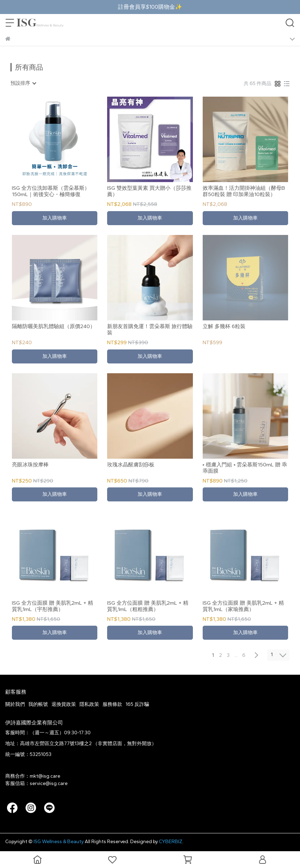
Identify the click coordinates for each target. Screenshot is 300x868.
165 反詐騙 (137, 704)
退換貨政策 (64, 704)
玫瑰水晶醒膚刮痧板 (131, 465)
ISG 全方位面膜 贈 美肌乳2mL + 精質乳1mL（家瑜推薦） (243, 606)
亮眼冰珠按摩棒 (30, 465)
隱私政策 (89, 704)
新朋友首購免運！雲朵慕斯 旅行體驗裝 (150, 329)
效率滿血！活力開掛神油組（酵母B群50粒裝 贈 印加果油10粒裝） (244, 191)
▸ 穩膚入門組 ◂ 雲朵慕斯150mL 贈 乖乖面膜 (245, 468)
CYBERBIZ (171, 842)
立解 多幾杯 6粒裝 (224, 326)
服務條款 (112, 704)
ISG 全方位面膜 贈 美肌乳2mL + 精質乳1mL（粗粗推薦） (148, 606)
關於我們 (15, 704)
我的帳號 (38, 704)
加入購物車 (55, 218)
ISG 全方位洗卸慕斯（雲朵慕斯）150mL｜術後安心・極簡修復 (51, 191)
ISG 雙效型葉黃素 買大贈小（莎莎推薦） (149, 191)
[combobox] (23, 83)
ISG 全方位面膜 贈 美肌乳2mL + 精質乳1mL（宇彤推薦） (53, 606)
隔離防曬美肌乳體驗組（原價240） (54, 326)
